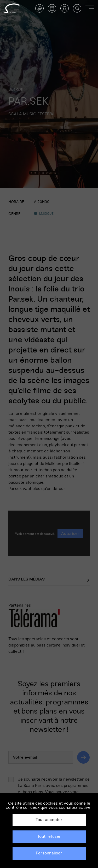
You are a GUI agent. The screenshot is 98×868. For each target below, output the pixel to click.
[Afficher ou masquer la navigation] (90, 8)
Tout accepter (49, 820)
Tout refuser (49, 836)
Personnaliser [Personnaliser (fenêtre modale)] (49, 853)
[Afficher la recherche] (77, 8)
